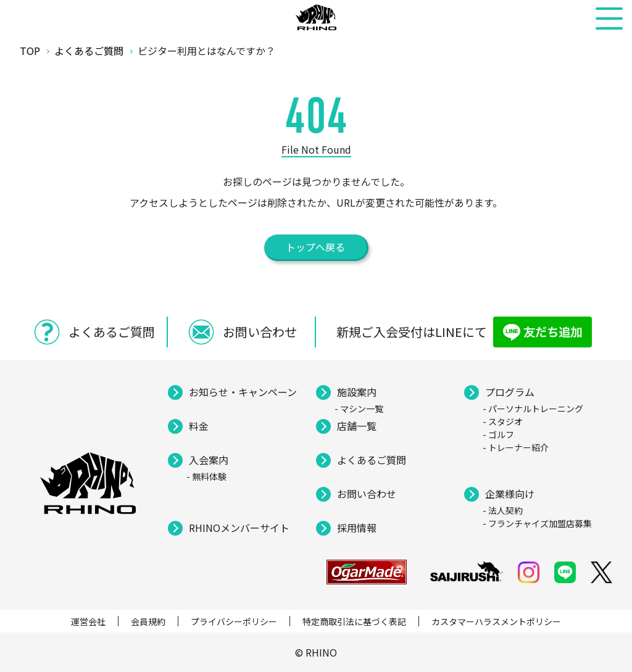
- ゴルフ (498, 434)
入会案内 (209, 460)
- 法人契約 (503, 510)
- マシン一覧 (359, 409)
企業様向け (510, 494)
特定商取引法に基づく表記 (354, 621)
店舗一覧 (357, 426)
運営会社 (88, 621)
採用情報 (357, 528)
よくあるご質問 (372, 460)
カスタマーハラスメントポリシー (496, 621)
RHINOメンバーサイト (239, 528)
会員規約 (148, 621)
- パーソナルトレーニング (533, 409)
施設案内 (357, 392)
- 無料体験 (206, 476)
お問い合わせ (367, 494)
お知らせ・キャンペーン (243, 392)
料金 (199, 426)
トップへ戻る (315, 247)
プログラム (510, 392)
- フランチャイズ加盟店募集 (537, 523)
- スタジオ (503, 421)
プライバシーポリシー (234, 621)
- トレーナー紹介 (516, 447)
